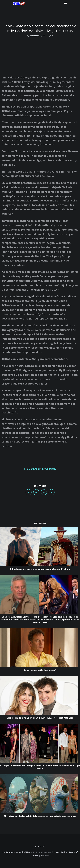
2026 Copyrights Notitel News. (17, 852)
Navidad (45, 856)
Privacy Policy (60, 852)
